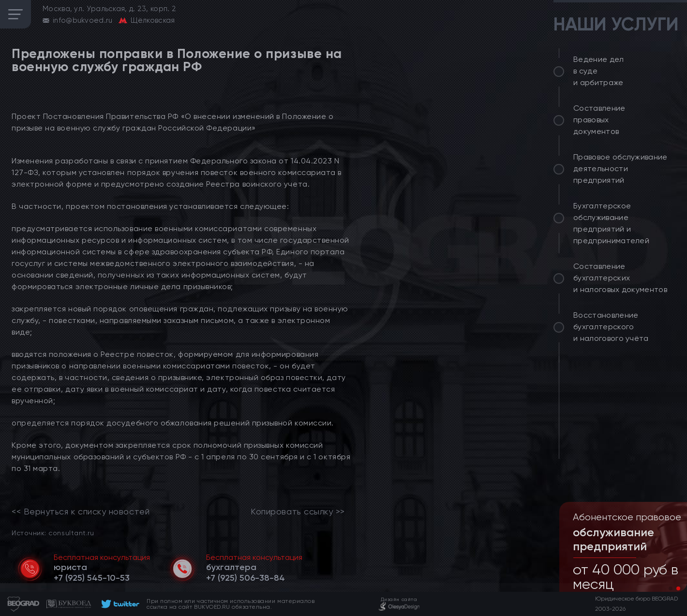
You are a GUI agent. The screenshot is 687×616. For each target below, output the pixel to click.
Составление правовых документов (599, 120)
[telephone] (92, 578)
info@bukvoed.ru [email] (83, 20)
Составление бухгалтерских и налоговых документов (620, 278)
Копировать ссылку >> (298, 512)
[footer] (119, 604)
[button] (671, 588)
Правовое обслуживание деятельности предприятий (620, 169)
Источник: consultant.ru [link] (53, 533)
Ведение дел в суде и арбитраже (599, 71)
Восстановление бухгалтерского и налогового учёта (611, 327)
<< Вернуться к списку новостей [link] (81, 512)
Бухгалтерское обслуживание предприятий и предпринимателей (611, 223)
